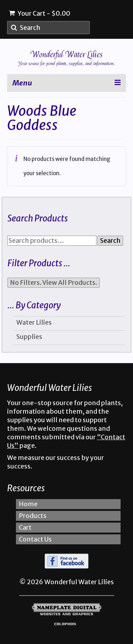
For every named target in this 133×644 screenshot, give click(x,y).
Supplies (29, 337)
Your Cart (40, 13)
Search (110, 240)
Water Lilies (34, 322)
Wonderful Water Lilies (67, 55)
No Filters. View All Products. (54, 282)
